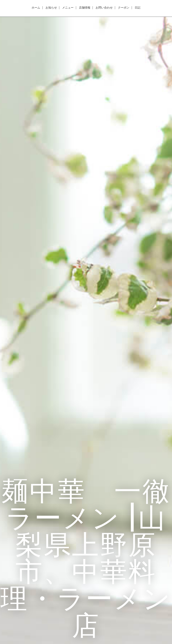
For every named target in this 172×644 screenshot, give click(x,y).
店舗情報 (85, 8)
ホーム (36, 8)
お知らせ (51, 8)
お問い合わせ (104, 8)
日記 (138, 8)
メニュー (68, 8)
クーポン (124, 8)
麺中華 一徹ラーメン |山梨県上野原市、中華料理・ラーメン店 (86, 557)
